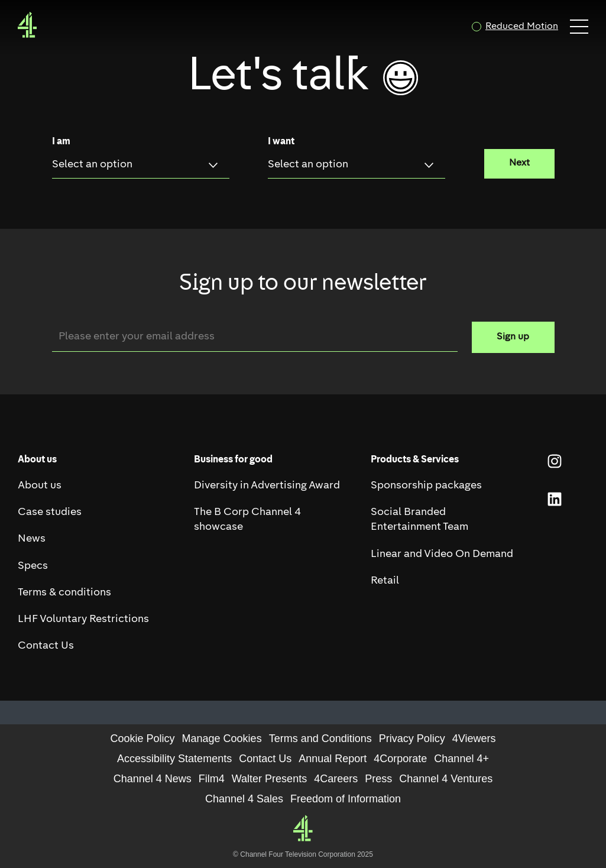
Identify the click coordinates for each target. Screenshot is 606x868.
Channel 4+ (461, 759)
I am (61, 142)
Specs (33, 566)
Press (378, 779)
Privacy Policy (412, 739)
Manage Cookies (222, 739)
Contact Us (46, 646)
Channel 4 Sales (244, 799)
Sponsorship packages (426, 486)
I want (281, 142)
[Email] (255, 337)
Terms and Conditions (320, 739)
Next (519, 163)
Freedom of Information (346, 799)
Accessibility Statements (174, 759)
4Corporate (400, 759)
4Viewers (474, 739)
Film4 (212, 779)
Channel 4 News (153, 779)
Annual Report (333, 759)
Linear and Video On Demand (442, 554)
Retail (385, 581)
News (32, 539)
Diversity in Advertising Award (267, 486)
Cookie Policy (143, 739)
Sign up (513, 337)
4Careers (336, 779)
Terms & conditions (64, 593)
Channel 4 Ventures (446, 779)
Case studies (50, 512)
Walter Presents (269, 779)
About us (40, 486)
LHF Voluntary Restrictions (83, 619)
